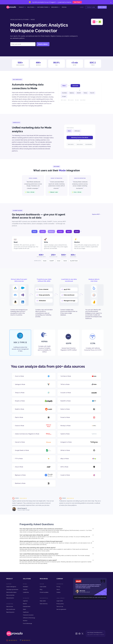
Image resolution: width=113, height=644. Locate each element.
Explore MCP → (97, 214)
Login (82, 7)
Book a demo (102, 7)
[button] (22, 7)
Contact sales (91, 7)
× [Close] (111, 2)
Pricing (64, 7)
